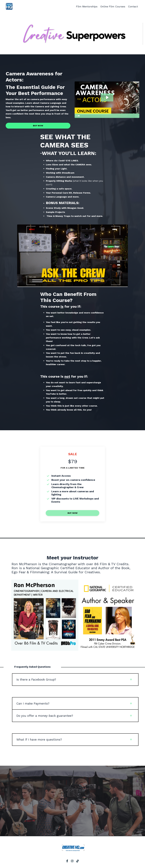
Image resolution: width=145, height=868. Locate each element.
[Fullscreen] (137, 116)
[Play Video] (77, 116)
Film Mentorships (87, 6)
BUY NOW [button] (38, 126)
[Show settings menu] (131, 116)
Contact (133, 6)
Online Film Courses (113, 6)
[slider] (104, 116)
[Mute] (126, 116)
